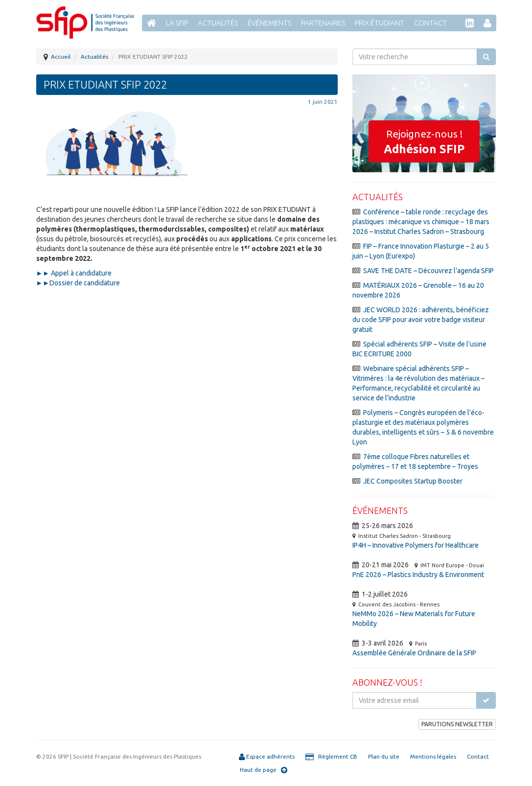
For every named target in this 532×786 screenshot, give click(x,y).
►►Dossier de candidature (79, 283)
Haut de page (264, 770)
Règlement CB (331, 757)
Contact (430, 23)
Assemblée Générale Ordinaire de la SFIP (414, 653)
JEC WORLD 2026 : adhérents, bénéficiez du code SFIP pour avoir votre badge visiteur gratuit (421, 320)
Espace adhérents (267, 757)
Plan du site (384, 756)
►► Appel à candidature (74, 273)
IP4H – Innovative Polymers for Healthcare (416, 545)
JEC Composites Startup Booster (413, 481)
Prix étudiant (380, 23)
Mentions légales (433, 756)
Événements (269, 23)
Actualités (218, 23)
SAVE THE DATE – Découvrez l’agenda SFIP (428, 271)
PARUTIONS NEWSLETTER (457, 724)
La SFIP (177, 23)
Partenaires (323, 23)
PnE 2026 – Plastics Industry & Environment (418, 575)
